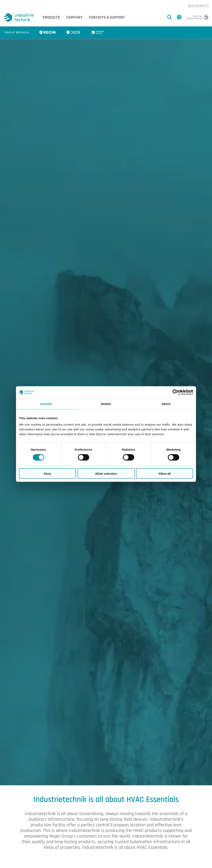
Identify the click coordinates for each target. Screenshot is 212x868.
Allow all (164, 473)
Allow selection (106, 473)
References (198, 6)
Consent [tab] (46, 404)
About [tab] (166, 404)
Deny (47, 473)
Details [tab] (106, 404)
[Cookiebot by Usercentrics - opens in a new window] (175, 392)
